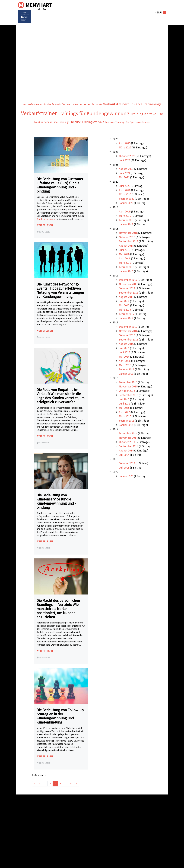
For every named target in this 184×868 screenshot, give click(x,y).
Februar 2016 (127, 379)
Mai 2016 (124, 366)
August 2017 (126, 306)
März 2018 (125, 272)
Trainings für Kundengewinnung (72, 123)
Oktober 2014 (127, 452)
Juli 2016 (124, 358)
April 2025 (125, 153)
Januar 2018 (126, 281)
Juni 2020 (125, 195)
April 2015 (125, 422)
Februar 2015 (127, 430)
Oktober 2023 (127, 166)
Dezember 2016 (128, 336)
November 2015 (128, 396)
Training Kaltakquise (134, 123)
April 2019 (125, 221)
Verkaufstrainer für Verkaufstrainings (71, 113)
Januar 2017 (126, 328)
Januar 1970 (126, 486)
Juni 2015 (125, 413)
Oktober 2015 (127, 400)
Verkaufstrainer (125, 112)
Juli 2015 (124, 409)
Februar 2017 (127, 324)
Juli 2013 (124, 477)
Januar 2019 (126, 234)
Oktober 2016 (127, 345)
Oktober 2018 (127, 247)
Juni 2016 (125, 362)
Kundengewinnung (46, 229)
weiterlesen (45, 235)
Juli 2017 (124, 311)
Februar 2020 (127, 208)
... (45, 793)
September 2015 (129, 405)
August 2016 (126, 353)
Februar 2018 (127, 277)
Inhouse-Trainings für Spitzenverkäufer (134, 131)
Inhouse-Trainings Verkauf (87, 131)
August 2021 (126, 178)
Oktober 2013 (127, 473)
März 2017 (125, 319)
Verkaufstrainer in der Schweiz (116, 103)
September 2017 (129, 302)
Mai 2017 (124, 315)
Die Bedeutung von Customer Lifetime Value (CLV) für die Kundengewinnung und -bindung (60, 195)
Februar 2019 (127, 230)
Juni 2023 (125, 170)
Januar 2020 (126, 213)
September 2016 (129, 349)
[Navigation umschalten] (160, 13)
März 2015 (125, 426)
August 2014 (126, 460)
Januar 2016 (126, 383)
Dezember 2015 (128, 392)
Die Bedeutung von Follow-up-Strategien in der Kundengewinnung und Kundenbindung (61, 726)
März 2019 (125, 225)
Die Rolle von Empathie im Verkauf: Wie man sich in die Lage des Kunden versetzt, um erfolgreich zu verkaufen (61, 405)
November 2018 (128, 242)
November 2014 (128, 447)
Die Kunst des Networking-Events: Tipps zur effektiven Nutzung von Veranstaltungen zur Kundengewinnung (60, 300)
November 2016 (128, 341)
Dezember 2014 (128, 443)
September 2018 (129, 251)
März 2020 (125, 204)
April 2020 (125, 200)
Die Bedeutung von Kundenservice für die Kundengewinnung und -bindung (56, 511)
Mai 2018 (124, 264)
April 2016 (125, 370)
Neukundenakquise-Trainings (45, 131)
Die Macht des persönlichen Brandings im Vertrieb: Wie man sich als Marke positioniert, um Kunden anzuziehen (58, 618)
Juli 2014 (124, 464)
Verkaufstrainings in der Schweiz (67, 103)
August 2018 (126, 255)
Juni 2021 (125, 183)
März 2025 (125, 157)
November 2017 (128, 294)
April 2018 (125, 268)
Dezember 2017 (128, 289)
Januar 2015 (126, 434)
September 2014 (129, 456)
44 (71, 793)
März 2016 (125, 375)
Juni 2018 (125, 259)
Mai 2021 (124, 187)
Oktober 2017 (127, 298)
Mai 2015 (124, 417)
